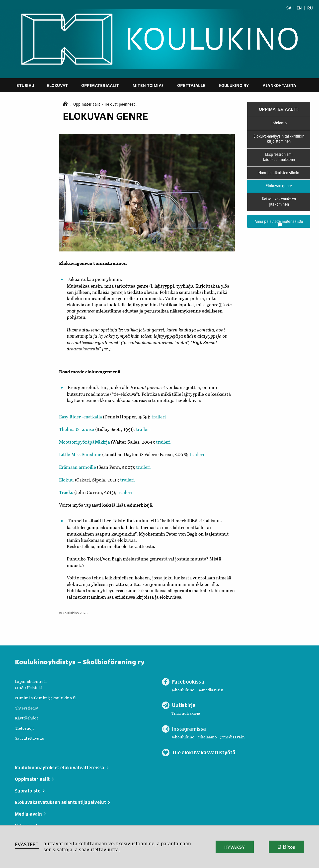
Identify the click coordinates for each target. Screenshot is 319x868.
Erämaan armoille (78, 467)
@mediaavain (211, 690)
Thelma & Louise (77, 429)
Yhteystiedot (27, 708)
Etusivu (25, 85)
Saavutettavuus (29, 738)
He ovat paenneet (121, 105)
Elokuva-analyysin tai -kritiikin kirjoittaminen (279, 139)
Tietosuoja (25, 728)
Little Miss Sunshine (80, 454)
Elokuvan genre (279, 186)
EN (299, 8)
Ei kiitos (286, 847)
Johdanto (279, 123)
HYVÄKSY (235, 847)
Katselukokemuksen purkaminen (279, 202)
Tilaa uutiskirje (186, 713)
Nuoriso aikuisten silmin (279, 173)
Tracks (67, 492)
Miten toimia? (148, 85)
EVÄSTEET (27, 844)
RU (310, 8)
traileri (159, 417)
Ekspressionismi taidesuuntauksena (279, 157)
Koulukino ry (234, 85)
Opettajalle (191, 85)
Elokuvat (57, 85)
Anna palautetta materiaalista (279, 223)
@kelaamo (207, 737)
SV (289, 8)
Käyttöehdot (27, 718)
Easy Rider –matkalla (80, 417)
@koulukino (183, 690)
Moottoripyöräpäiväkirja (84, 442)
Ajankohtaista (279, 85)
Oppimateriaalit (100, 85)
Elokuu (67, 480)
